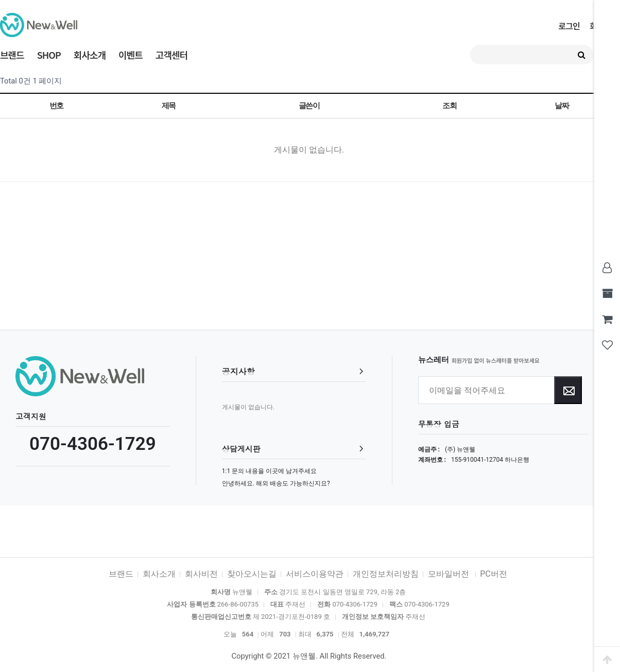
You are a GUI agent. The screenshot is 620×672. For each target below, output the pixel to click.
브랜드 (12, 55)
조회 (449, 106)
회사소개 (90, 55)
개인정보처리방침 (386, 574)
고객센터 (171, 55)
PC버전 (494, 574)
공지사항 (238, 371)
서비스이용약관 (315, 574)
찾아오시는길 (252, 574)
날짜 (562, 106)
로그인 (569, 26)
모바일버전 (450, 574)
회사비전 (201, 574)
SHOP (49, 55)
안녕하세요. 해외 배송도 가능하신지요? (276, 483)
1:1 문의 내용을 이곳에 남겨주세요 (269, 471)
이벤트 (131, 55)
